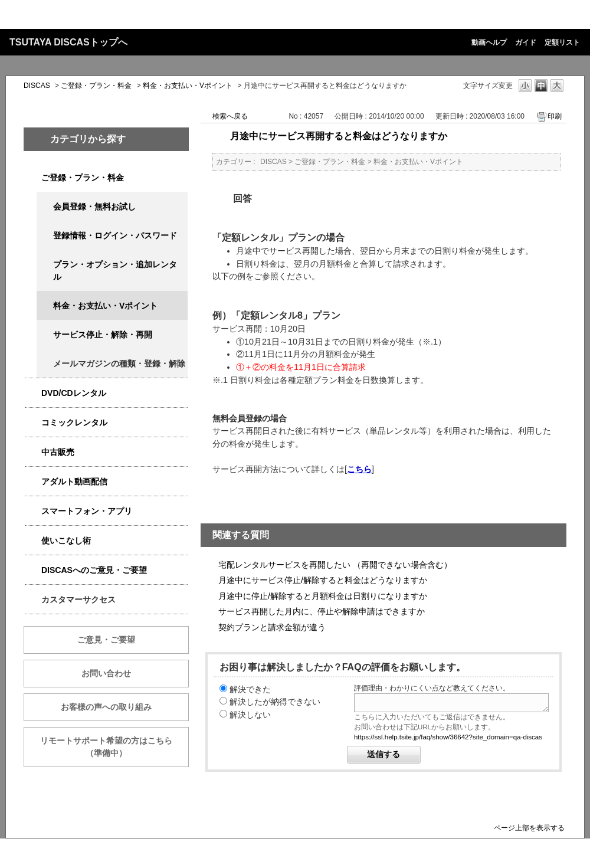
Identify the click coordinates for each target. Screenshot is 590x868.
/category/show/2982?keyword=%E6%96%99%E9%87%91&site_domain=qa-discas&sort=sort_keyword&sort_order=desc (33, 511)
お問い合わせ (106, 673)
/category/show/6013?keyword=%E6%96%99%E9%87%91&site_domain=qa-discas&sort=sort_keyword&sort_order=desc (33, 452)
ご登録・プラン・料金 (96, 86)
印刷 (555, 116)
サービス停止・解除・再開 (103, 335)
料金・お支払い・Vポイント (188, 86)
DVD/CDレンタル (74, 393)
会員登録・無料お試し (94, 207)
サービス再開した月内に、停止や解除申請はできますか (322, 611)
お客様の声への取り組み (106, 707)
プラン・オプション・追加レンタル (115, 271)
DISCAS (37, 86)
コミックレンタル (74, 422)
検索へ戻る (230, 116)
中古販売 (58, 452)
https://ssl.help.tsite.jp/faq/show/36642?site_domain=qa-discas (448, 737)
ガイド (526, 42)
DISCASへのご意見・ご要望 (94, 570)
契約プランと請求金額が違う (272, 627)
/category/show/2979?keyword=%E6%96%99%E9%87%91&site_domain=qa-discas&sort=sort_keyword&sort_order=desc (33, 178)
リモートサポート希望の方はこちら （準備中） (114, 747)
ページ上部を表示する (529, 828)
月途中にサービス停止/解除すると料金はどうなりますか (323, 580)
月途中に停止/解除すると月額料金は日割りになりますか (323, 596)
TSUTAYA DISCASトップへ (68, 42)
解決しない (250, 715)
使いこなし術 (66, 541)
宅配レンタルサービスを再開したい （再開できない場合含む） (335, 565)
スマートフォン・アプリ (87, 511)
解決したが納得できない (275, 702)
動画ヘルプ (489, 42)
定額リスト (562, 42)
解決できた (250, 689)
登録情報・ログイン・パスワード (115, 235)
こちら (359, 469)
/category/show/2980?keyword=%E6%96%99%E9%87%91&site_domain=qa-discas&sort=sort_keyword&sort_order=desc (33, 393)
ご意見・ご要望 (106, 640)
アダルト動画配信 (74, 482)
